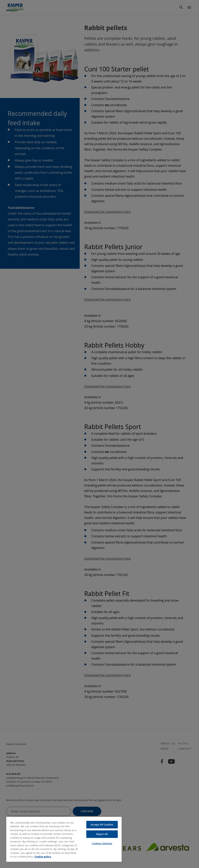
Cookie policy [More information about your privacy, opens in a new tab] (43, 857)
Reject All (102, 834)
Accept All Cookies (102, 825)
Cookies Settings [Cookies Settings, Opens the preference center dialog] (102, 843)
